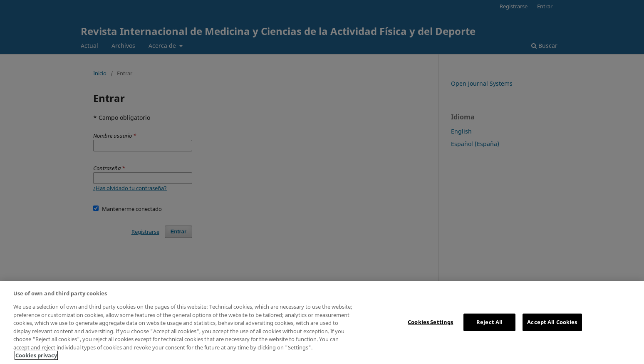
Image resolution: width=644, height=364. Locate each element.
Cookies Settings (430, 322)
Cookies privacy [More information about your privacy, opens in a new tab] (36, 355)
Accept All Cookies (552, 322)
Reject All (489, 322)
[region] (322, 323)
